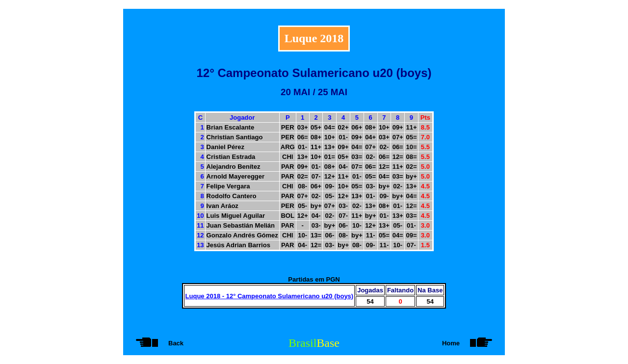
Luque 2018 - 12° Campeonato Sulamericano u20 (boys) (270, 296)
